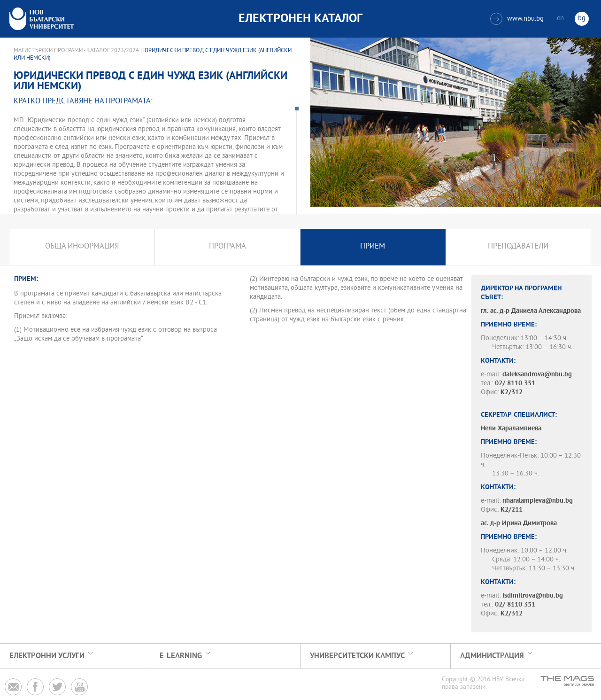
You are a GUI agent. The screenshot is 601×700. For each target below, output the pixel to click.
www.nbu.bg (517, 19)
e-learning (181, 656)
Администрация (492, 656)
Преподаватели (518, 247)
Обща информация (82, 247)
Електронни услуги (47, 656)
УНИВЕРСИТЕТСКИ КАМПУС (357, 656)
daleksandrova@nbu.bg (537, 375)
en (560, 19)
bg (582, 19)
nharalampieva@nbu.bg (538, 501)
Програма (227, 247)
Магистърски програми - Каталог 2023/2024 (76, 51)
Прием (373, 247)
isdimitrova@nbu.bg (533, 596)
